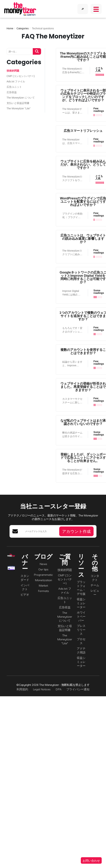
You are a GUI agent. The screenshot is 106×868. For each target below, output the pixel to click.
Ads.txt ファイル (16, 82)
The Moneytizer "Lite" (19, 109)
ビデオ (25, 594)
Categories (23, 28)
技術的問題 (13, 71)
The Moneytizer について (21, 98)
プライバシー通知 (78, 689)
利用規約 (22, 689)
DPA (59, 689)
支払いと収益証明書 (18, 103)
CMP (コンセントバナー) (21, 76)
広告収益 (12, 92)
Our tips (43, 569)
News (43, 564)
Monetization (43, 580)
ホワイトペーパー (81, 616)
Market (43, 585)
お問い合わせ (91, 860)
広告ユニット (14, 87)
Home (10, 28)
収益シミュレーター (81, 603)
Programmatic (43, 575)
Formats (43, 591)
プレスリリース (81, 630)
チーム (95, 585)
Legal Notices (42, 689)
